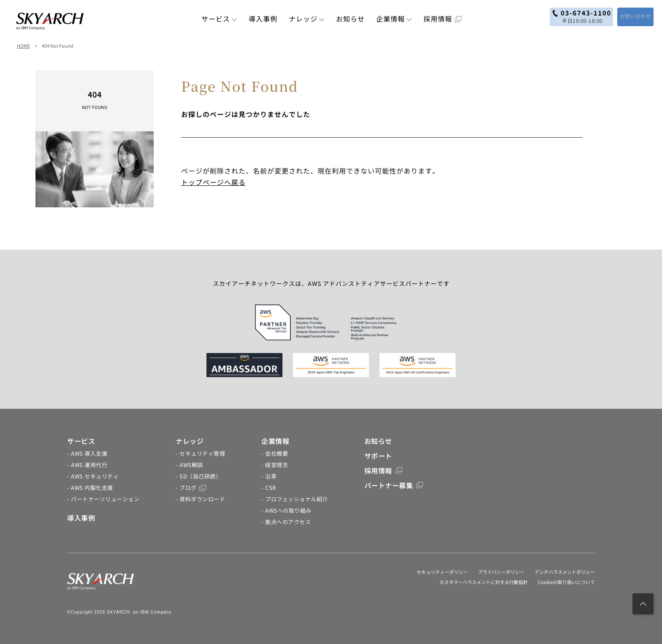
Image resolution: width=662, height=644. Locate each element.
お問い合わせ (629, 16)
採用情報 (442, 19)
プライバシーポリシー (501, 572)
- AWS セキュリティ (93, 476)
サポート (378, 456)
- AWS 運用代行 (87, 465)
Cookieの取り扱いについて (566, 582)
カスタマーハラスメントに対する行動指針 (484, 582)
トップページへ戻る (213, 182)
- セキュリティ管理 (200, 453)
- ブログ (191, 488)
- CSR (269, 488)
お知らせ (350, 19)
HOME (23, 46)
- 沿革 (269, 476)
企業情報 (394, 19)
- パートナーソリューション (103, 499)
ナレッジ (307, 19)
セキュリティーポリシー (442, 572)
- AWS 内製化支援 (90, 488)
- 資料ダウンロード (200, 499)
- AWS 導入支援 (87, 453)
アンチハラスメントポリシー (565, 572)
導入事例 (263, 19)
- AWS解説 (189, 465)
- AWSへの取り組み (286, 510)
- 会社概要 (275, 453)
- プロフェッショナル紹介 (295, 499)
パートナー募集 (394, 485)
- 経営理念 (275, 465)
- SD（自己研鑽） (198, 476)
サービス (219, 19)
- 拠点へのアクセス (286, 522)
